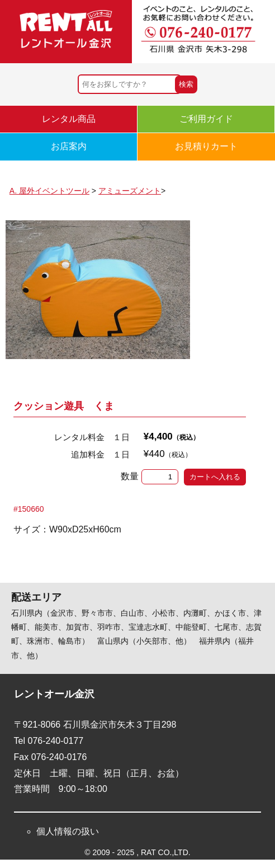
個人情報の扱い (68, 831)
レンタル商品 (69, 119)
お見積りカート (206, 146)
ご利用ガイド (206, 119)
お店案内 (69, 146)
